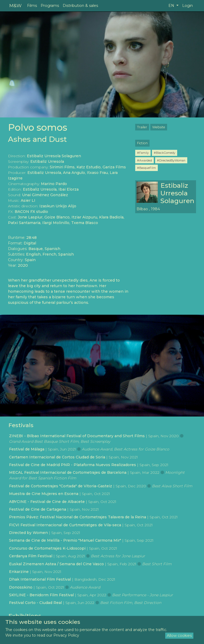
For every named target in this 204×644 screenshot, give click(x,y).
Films (32, 6)
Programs (50, 6)
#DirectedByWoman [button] (171, 160)
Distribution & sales (80, 6)
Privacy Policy (66, 635)
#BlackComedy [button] (165, 153)
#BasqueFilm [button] (146, 168)
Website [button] (159, 127)
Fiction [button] (142, 143)
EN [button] (172, 6)
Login (188, 6)
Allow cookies (179, 636)
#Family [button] (143, 153)
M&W (15, 5)
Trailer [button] (142, 127)
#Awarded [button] (144, 160)
